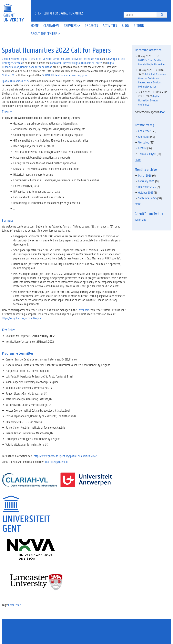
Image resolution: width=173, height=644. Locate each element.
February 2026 (146, 181)
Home (35, 25)
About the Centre (46, 33)
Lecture (142, 148)
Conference (15, 605)
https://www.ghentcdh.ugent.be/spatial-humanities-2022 (65, 456)
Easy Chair (83, 310)
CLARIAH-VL (8, 75)
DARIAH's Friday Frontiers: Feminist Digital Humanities (152, 62)
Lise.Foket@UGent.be (57, 462)
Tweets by (140, 220)
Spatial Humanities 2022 (16, 81)
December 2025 (147, 187)
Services (72, 25)
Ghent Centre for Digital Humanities (59, 13)
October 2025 (146, 192)
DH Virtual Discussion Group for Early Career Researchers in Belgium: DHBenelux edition (152, 80)
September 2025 (148, 198)
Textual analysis (147, 154)
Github (139, 25)
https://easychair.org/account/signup (22, 318)
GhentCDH (144, 137)
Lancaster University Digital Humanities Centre (76, 63)
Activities (110, 25)
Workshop (144, 142)
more (138, 159)
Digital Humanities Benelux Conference (149, 100)
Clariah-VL (51, 25)
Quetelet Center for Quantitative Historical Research (72, 59)
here (162, 112)
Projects (91, 25)
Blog (125, 25)
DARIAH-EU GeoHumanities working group (65, 75)
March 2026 (145, 175)
